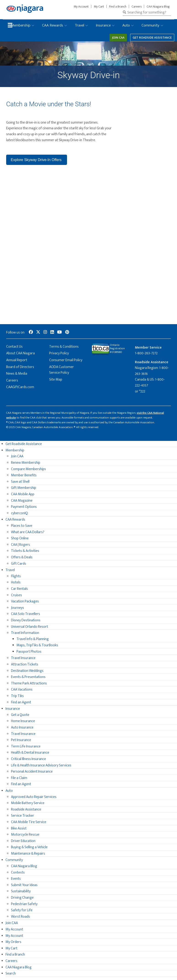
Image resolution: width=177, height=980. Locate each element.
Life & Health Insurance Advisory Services (41, 765)
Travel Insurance (23, 658)
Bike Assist (19, 828)
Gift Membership (24, 488)
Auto (126, 25)
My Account (81, 7)
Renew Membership (26, 463)
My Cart (99, 7)
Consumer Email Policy (66, 360)
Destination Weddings (27, 671)
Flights (16, 576)
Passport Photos (29, 652)
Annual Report (17, 360)
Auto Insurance (22, 727)
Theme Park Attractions (29, 683)
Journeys (17, 608)
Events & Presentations (28, 677)
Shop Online (20, 538)
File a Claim (19, 778)
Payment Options (24, 507)
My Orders (13, 942)
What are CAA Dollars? (28, 532)
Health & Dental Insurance (30, 753)
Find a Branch (118, 7)
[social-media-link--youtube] (59, 332)
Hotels (16, 582)
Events (16, 879)
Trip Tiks (17, 696)
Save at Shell (20, 482)
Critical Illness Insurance (28, 759)
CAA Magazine (22, 501)
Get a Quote (20, 715)
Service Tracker (23, 816)
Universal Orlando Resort (29, 627)
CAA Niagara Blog (158, 7)
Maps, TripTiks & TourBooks (37, 645)
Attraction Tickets (25, 664)
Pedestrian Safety (24, 904)
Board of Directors (20, 367)
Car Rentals (19, 589)
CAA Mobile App (23, 494)
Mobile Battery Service (28, 803)
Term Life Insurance (26, 746)
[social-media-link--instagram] (45, 332)
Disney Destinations (26, 620)
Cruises (16, 595)
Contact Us (14, 347)
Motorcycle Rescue (25, 835)
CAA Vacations (22, 690)
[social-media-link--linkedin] (52, 332)
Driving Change (22, 898)
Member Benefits (24, 475)
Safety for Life (22, 910)
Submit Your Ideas (24, 885)
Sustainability (21, 891)
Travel (79, 25)
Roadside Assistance (26, 809)
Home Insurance (23, 721)
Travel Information (25, 633)
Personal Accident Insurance (32, 772)
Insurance (103, 25)
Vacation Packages (25, 601)
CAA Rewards (53, 25)
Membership (21, 25)
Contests (18, 873)
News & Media (17, 374)
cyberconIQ (19, 513)
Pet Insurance (21, 740)
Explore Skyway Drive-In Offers (37, 160)
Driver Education (23, 841)
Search (11, 973)
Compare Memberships (28, 469)
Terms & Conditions (64, 347)
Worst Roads (20, 917)
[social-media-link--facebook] (31, 332)
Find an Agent (21, 702)
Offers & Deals (22, 557)
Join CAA (118, 38)
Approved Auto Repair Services (34, 797)
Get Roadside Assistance (152, 38)
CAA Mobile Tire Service (29, 822)
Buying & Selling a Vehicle (29, 847)
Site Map (56, 380)
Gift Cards (19, 564)
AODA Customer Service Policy (62, 370)
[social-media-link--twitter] (38, 332)
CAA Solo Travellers (25, 614)
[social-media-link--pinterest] (67, 332)
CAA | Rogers (20, 545)
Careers (137, 7)
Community (150, 25)
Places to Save (22, 526)
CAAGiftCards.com (20, 387)
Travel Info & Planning (33, 639)
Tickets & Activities (25, 551)
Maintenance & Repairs (28, 854)
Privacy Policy (59, 353)
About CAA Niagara (20, 353)
